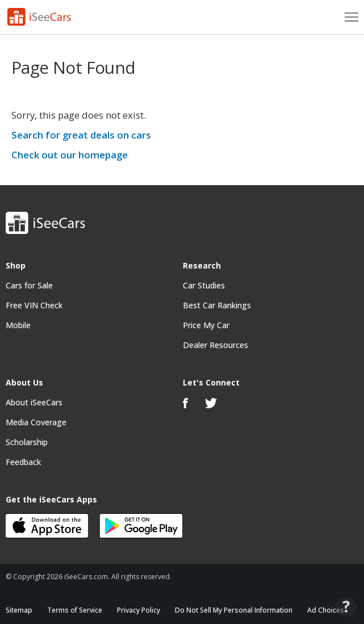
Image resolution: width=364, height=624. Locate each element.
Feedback (23, 462)
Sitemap (19, 610)
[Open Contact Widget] (346, 607)
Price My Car (206, 325)
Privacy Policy (139, 610)
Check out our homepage (70, 155)
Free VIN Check (34, 305)
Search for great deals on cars (81, 135)
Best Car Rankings (217, 305)
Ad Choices (326, 610)
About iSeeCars (34, 402)
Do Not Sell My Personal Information (234, 610)
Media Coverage (36, 422)
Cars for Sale (29, 285)
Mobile (18, 325)
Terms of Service (75, 610)
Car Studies (204, 285)
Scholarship (27, 442)
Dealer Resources (216, 345)
